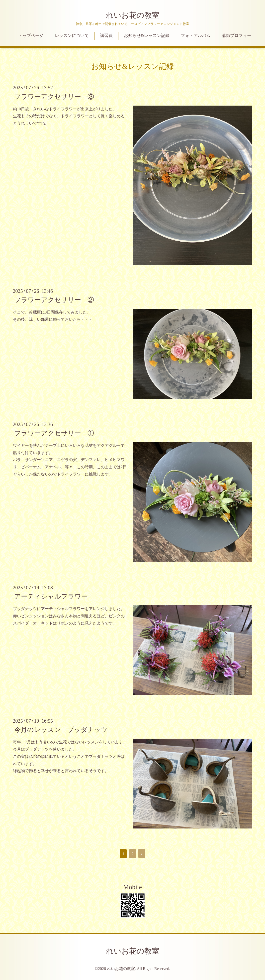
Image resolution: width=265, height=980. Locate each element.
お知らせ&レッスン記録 (147, 36)
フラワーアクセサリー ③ (54, 96)
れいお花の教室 (133, 15)
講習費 (106, 36)
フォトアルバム (196, 36)
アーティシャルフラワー (51, 596)
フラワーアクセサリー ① (54, 433)
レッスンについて (72, 36)
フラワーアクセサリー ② (54, 300)
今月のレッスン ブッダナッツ (61, 730)
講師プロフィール (239, 36)
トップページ (31, 36)
